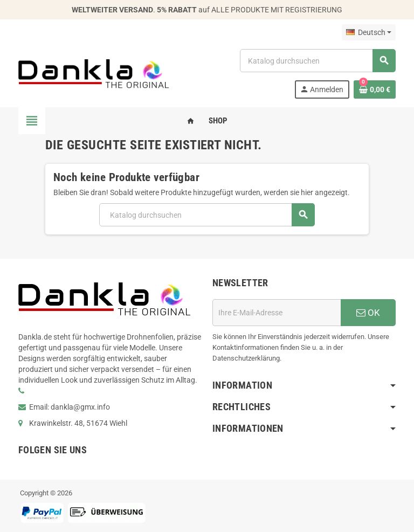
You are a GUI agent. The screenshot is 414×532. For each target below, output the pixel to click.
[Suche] (318, 61)
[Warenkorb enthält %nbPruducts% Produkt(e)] (375, 89)
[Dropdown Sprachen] (369, 32)
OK (368, 313)
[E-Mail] (277, 313)
